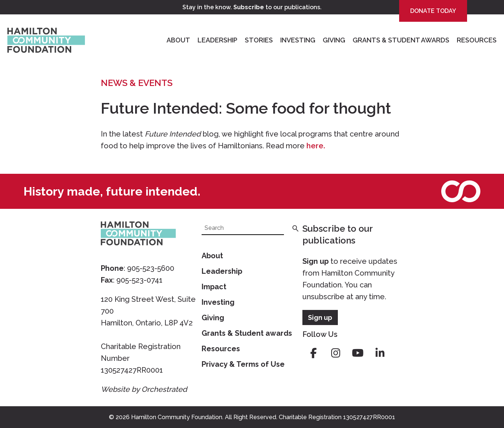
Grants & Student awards (247, 333)
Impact (214, 287)
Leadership (217, 40)
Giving (334, 40)
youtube (358, 353)
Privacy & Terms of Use (243, 364)
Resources (477, 40)
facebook (313, 353)
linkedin (380, 353)
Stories (259, 40)
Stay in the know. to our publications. (252, 7)
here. (316, 146)
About (178, 40)
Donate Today (433, 11)
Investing (298, 40)
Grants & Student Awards (401, 40)
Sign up (316, 261)
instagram (336, 353)
